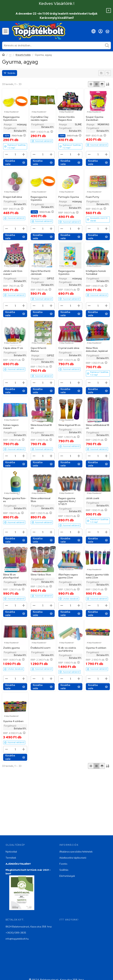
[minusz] (7, 155)
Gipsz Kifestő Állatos (38, 349)
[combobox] (56, 45)
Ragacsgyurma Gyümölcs (39, 198)
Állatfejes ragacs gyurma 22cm (68, 576)
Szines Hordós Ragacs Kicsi (67, 119)
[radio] (91, 84)
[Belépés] (100, 31)
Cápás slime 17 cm (13, 348)
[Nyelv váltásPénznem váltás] (93, 31)
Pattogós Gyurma (69, 197)
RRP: (42, 132)
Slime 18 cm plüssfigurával (11, 576)
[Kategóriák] (6, 31)
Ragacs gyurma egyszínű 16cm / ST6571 (67, 501)
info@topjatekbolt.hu (17, 939)
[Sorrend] (108, 84)
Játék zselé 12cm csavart (13, 272)
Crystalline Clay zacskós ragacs (39, 119)
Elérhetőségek (67, 876)
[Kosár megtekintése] (107, 31)
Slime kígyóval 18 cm (69, 425)
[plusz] (24, 155)
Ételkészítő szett (41, 648)
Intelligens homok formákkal (96, 272)
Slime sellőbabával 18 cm (98, 427)
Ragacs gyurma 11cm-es (15, 500)
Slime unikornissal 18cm (40, 500)
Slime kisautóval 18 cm (41, 427)
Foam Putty (92, 197)
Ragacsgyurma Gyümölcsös (11, 119)
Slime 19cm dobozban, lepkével (97, 349)
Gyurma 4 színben (96, 648)
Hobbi (10, 55)
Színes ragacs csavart (11, 427)
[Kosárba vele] (15, 163)
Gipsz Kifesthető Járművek (40, 272)
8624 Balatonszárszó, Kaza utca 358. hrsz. (29, 927)
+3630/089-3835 (16, 933)
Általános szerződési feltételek (76, 852)
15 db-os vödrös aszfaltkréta (67, 649)
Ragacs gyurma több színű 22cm (97, 576)
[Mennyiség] (15, 155)
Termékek (11, 858)
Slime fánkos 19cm (41, 575)
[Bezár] (109, 10)
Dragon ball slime (13, 197)
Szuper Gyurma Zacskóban (95, 119)
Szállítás (64, 870)
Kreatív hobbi (23, 55)
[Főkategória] (3, 55)
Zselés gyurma (11, 648)
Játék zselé (93, 498)
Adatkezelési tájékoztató (73, 858)
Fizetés (63, 864)
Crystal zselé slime (69, 348)
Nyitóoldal (11, 852)
